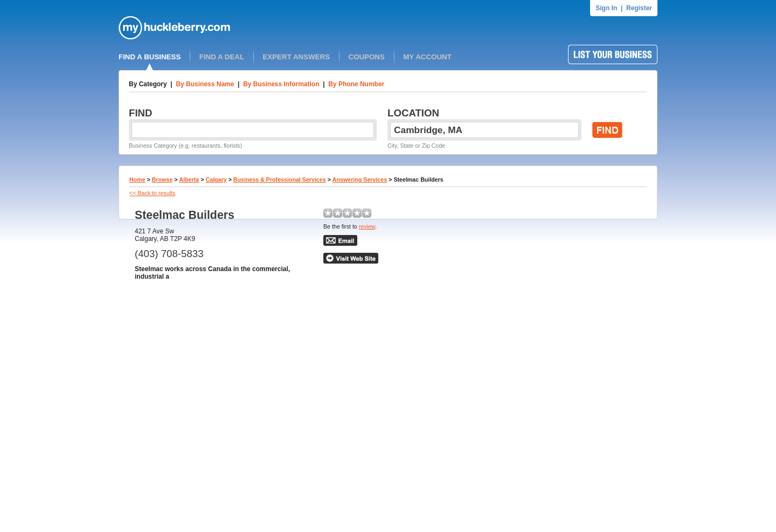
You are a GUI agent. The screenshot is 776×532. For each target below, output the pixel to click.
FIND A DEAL (222, 57)
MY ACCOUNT (427, 57)
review (367, 226)
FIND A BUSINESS (150, 57)
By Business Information (281, 84)
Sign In (606, 8)
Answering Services (360, 179)
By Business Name (205, 84)
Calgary (216, 179)
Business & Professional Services (280, 179)
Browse (162, 179)
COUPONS (367, 57)
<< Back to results (152, 193)
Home (137, 179)
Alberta (189, 179)
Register (639, 8)
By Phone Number (356, 84)
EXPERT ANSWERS (296, 57)
